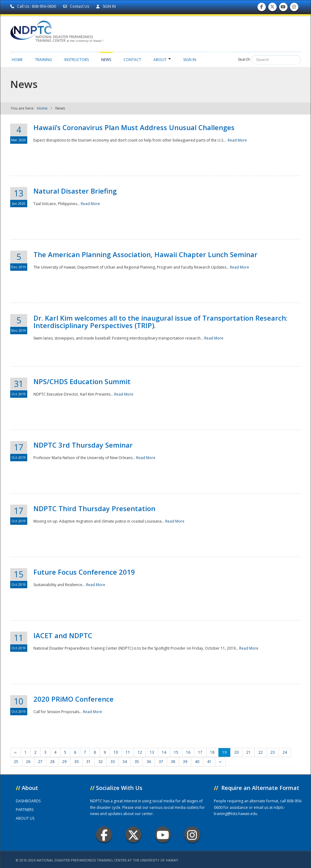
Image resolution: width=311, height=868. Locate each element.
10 (116, 752)
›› (220, 762)
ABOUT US (25, 818)
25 (16, 762)
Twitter (133, 835)
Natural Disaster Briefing (75, 191)
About (162, 60)
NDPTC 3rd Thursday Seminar (83, 445)
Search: (244, 59)
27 (40, 762)
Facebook (104, 835)
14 (164, 752)
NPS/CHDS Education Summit (82, 381)
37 (161, 762)
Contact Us (77, 6)
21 (248, 752)
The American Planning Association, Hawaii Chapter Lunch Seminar (145, 254)
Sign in (190, 60)
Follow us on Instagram (294, 8)
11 (128, 752)
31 (89, 762)
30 (76, 762)
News (106, 60)
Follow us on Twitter (272, 8)
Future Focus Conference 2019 (84, 572)
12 (140, 752)
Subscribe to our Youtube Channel (283, 8)
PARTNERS (25, 810)
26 (28, 762)
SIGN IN (106, 6)
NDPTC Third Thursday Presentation (94, 508)
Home (17, 60)
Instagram (192, 835)
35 (137, 762)
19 (224, 752)
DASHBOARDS (28, 801)
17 (200, 752)
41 (209, 762)
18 (212, 752)
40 (197, 762)
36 (149, 762)
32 (101, 762)
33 (113, 762)
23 (273, 752)
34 (125, 762)
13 (152, 752)
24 (285, 752)
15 (176, 752)
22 (261, 752)
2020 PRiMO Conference (73, 699)
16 (188, 752)
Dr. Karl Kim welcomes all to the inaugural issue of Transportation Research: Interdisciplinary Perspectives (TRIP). (160, 322)
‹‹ (15, 752)
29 (64, 762)
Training (43, 60)
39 (185, 762)
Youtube (163, 835)
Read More (237, 140)
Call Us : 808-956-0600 (34, 6)
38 (173, 762)
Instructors (77, 60)
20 (236, 752)
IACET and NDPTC (63, 635)
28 (52, 762)
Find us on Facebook (262, 8)
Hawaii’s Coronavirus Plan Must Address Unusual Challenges (134, 127)
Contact (132, 60)
